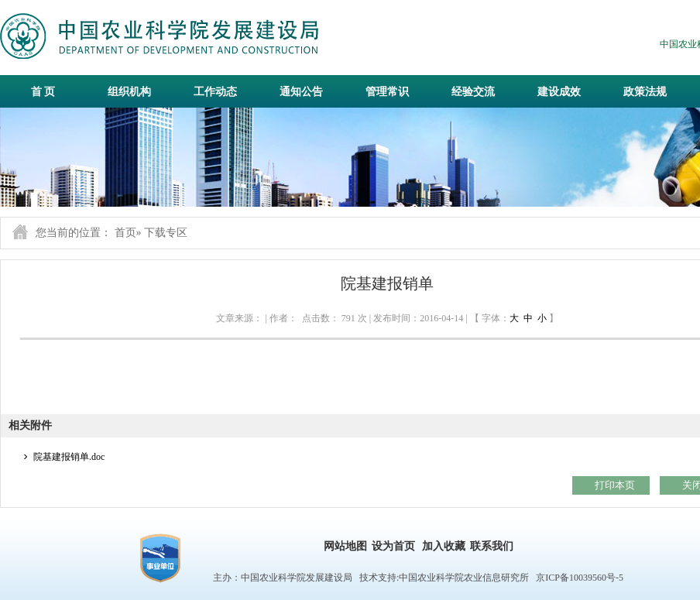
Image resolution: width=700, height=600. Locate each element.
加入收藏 (444, 546)
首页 (125, 233)
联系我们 (492, 546)
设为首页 (393, 546)
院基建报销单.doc (69, 457)
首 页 (43, 92)
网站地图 (345, 546)
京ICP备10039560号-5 (580, 578)
